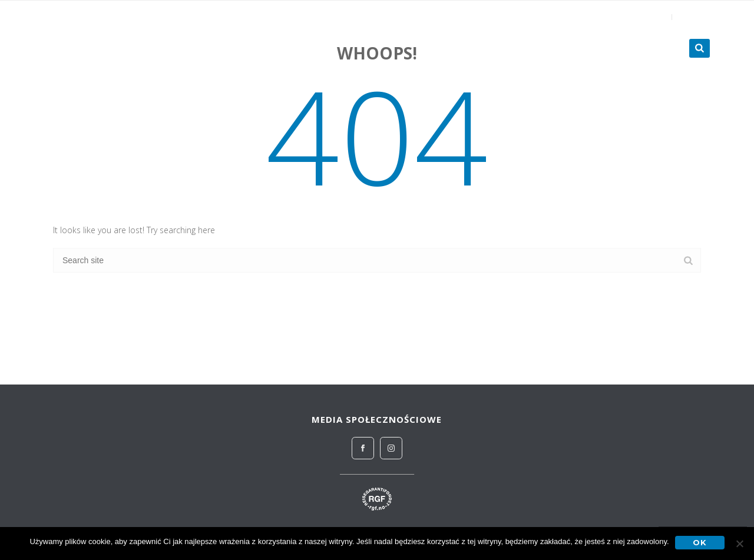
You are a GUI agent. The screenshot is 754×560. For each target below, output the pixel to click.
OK (700, 542)
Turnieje (649, 48)
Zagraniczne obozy (555, 48)
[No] (739, 544)
